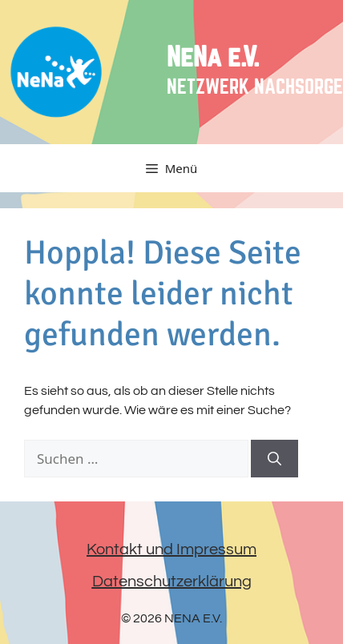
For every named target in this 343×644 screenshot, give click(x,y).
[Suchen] (274, 459)
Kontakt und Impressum (171, 549)
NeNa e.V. (213, 58)
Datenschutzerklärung (172, 582)
